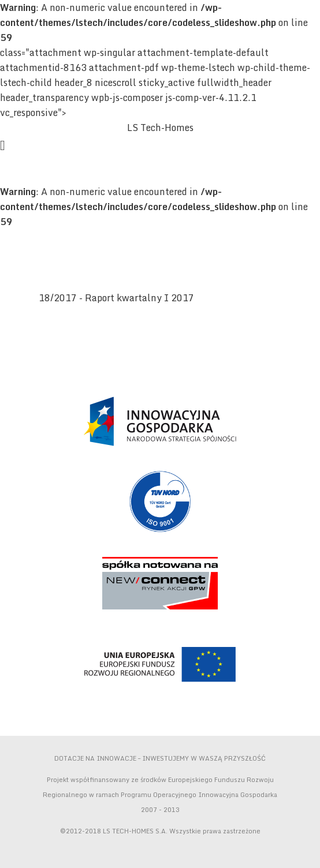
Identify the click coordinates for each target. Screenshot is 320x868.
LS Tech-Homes (160, 128)
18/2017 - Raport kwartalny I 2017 (116, 298)
